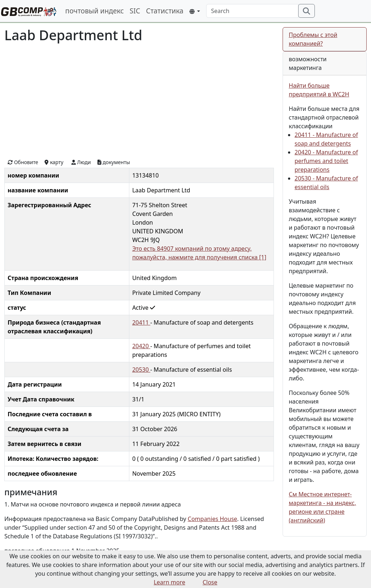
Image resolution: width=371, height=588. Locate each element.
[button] (195, 11)
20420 (141, 346)
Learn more (169, 582)
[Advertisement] (139, 100)
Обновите (23, 162)
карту (54, 162)
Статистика (165, 11)
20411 (141, 322)
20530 (141, 370)
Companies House (212, 519)
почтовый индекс (95, 11)
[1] (263, 257)
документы (114, 162)
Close (210, 582)
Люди (81, 162)
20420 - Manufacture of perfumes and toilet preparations (326, 161)
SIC (135, 11)
